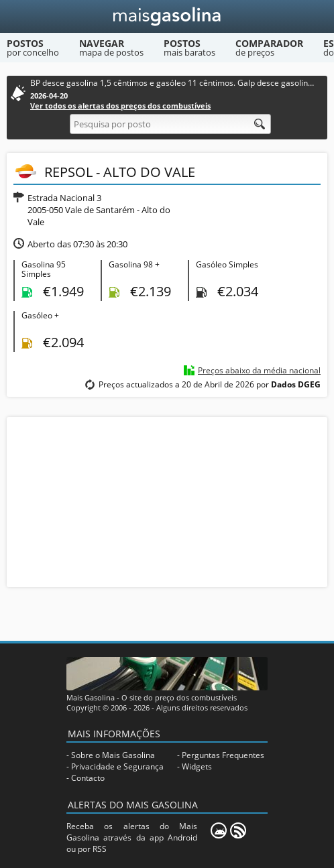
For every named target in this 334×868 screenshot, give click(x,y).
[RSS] (238, 830)
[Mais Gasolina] (167, 16)
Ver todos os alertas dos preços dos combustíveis (120, 106)
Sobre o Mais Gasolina (113, 755)
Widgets (197, 766)
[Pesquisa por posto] (170, 124)
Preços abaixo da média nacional (259, 370)
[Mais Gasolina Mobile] (219, 830)
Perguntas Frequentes (223, 755)
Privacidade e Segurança (117, 766)
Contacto (88, 778)
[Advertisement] (167, 501)
